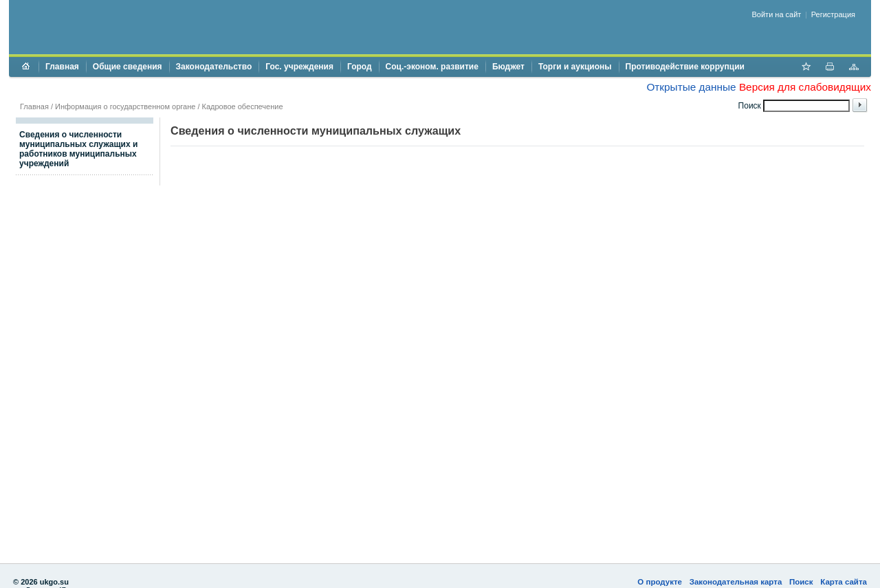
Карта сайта (844, 582)
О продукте (660, 582)
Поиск (801, 582)
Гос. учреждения (299, 67)
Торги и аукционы (575, 67)
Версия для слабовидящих (805, 87)
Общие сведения (128, 67)
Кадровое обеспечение (243, 106)
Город (360, 67)
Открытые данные (691, 87)
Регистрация (833, 14)
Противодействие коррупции (685, 67)
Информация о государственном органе (125, 106)
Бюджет (508, 67)
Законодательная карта (736, 582)
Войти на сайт (777, 14)
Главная (62, 67)
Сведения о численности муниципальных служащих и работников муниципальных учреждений (78, 149)
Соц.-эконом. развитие (432, 67)
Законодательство (214, 67)
